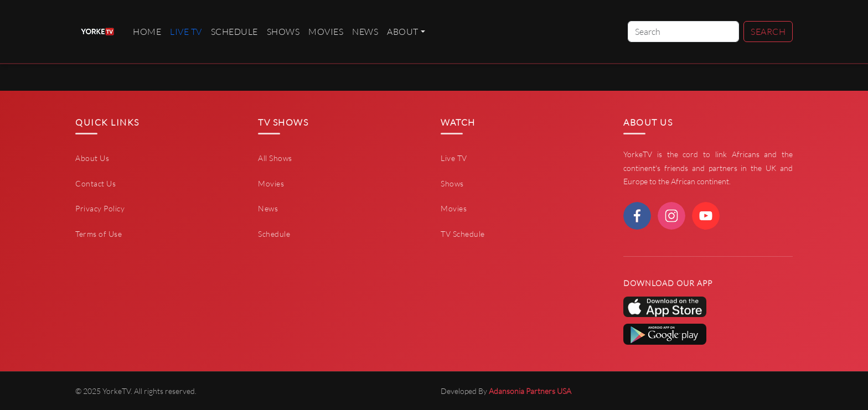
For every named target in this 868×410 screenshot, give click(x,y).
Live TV (454, 158)
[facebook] (637, 216)
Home (147, 32)
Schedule (234, 32)
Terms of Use (99, 234)
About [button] (403, 32)
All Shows (275, 158)
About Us (92, 158)
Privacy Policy (100, 208)
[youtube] (706, 216)
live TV (186, 32)
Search (768, 32)
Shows (283, 32)
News (365, 32)
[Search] (683, 32)
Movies (326, 32)
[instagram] (671, 216)
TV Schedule (463, 234)
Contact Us (95, 183)
